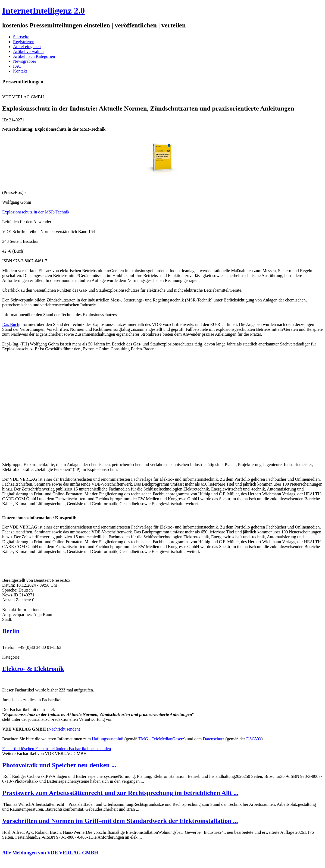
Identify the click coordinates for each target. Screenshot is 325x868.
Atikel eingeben (27, 47)
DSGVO (254, 739)
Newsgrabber (25, 61)
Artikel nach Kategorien (34, 56)
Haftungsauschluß (108, 739)
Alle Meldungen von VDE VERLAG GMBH (50, 853)
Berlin (11, 631)
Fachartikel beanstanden (90, 749)
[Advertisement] (84, 406)
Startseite (21, 37)
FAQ (17, 66)
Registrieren (24, 42)
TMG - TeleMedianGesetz (161, 739)
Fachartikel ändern (52, 749)
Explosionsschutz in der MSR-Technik (36, 212)
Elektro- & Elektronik (33, 669)
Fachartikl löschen (19, 749)
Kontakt (20, 71)
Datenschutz (214, 739)
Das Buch (11, 324)
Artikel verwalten (28, 51)
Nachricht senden (64, 729)
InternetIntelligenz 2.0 (43, 11)
